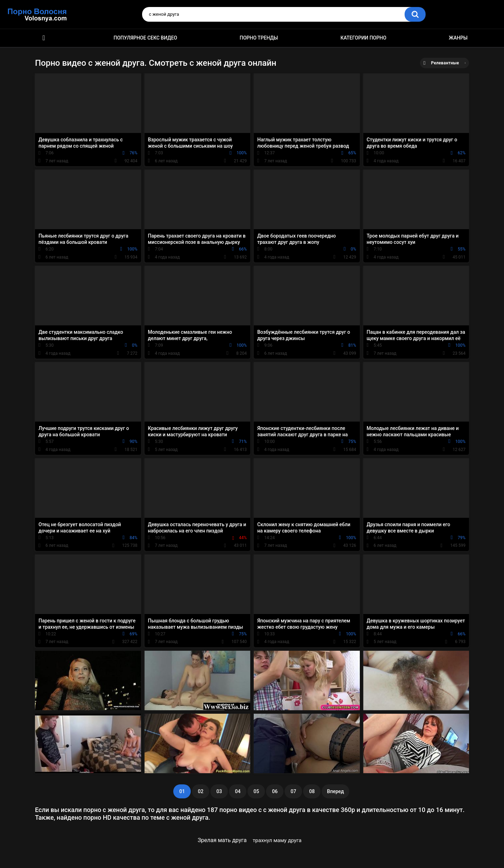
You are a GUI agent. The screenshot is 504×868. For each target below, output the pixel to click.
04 (238, 791)
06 (275, 791)
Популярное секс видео (146, 38)
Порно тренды (259, 38)
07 (293, 791)
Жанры (458, 38)
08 (312, 791)
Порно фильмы (44, 38)
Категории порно (363, 38)
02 (201, 791)
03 (219, 791)
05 (256, 791)
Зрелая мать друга (222, 840)
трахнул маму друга (277, 840)
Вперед (335, 791)
